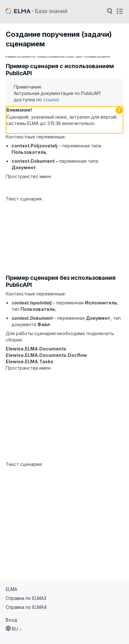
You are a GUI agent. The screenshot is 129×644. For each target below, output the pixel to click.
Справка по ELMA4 (26, 594)
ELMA (11, 576)
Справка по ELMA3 (26, 585)
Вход (11, 607)
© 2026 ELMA (20, 635)
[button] (14, 616)
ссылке (51, 100)
